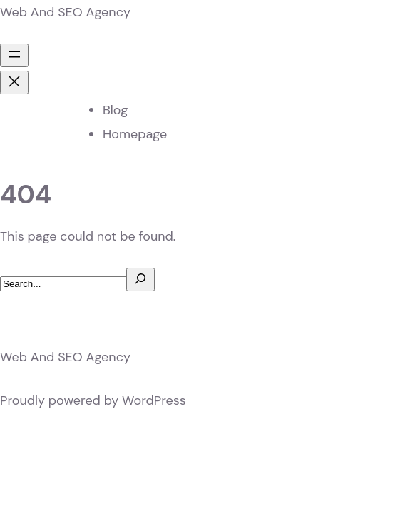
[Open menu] (14, 55)
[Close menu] (14, 82)
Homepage (135, 134)
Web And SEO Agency (65, 12)
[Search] (140, 279)
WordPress (154, 400)
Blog (115, 110)
